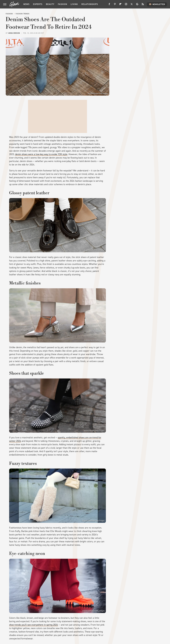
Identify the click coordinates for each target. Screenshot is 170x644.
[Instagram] (126, 5)
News (26, 4)
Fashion (62, 4)
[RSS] (143, 5)
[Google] (137, 5)
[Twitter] (132, 5)
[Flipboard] (120, 5)
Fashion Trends (23, 14)
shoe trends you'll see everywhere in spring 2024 (34, 625)
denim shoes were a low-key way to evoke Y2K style (41, 154)
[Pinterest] (115, 5)
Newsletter (157, 4)
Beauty (50, 4)
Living (74, 4)
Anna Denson (14, 33)
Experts (38, 4)
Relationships (90, 4)
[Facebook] (109, 5)
